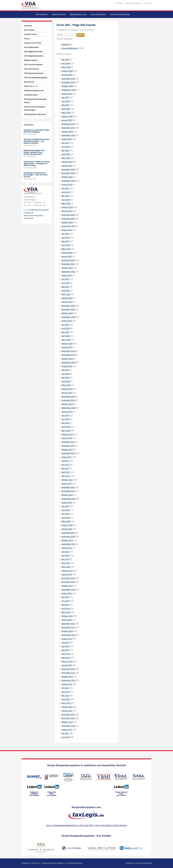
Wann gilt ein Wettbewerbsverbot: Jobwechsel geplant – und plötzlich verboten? (37, 141)
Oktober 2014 (67, 586)
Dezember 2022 (68, 215)
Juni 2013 (65, 646)
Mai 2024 (65, 150)
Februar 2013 (67, 661)
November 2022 (68, 219)
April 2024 (66, 154)
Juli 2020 (65, 325)
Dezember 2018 (68, 396)
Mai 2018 (65, 423)
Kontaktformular (31, 95)
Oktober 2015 (67, 540)
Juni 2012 (65, 692)
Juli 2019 (65, 370)
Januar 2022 (67, 256)
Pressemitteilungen (69, 48)
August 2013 (67, 639)
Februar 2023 (67, 207)
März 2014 (66, 612)
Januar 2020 (67, 347)
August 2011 (67, 730)
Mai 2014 (65, 605)
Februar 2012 (67, 707)
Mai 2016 (65, 514)
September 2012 (68, 680)
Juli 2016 (65, 506)
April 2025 (66, 109)
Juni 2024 (65, 147)
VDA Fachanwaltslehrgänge (36, 78)
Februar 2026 (67, 71)
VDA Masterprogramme (34, 73)
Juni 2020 (65, 328)
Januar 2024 (67, 166)
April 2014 (66, 608)
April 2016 (66, 518)
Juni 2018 (65, 419)
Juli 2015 (65, 552)
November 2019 (68, 355)
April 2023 (66, 200)
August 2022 (67, 230)
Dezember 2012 (68, 669)
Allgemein (65, 44)
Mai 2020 (65, 332)
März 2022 (66, 249)
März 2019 (66, 385)
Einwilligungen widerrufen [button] (35, 114)
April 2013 (66, 654)
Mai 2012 (65, 696)
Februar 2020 (67, 343)
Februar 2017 (67, 480)
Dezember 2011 (68, 714)
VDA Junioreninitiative (33, 65)
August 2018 (67, 412)
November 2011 (68, 718)
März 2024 (66, 158)
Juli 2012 (65, 688)
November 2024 (68, 128)
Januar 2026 (67, 75)
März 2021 (66, 294)
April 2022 (66, 245)
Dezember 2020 (68, 306)
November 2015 (68, 537)
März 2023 (66, 203)
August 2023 (67, 185)
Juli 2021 (65, 279)
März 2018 (66, 431)
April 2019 (66, 381)
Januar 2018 (67, 438)
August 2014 (67, 593)
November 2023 (68, 173)
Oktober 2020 (67, 313)
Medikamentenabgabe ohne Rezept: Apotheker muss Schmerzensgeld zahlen (34, 152)
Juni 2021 (65, 283)
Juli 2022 (65, 234)
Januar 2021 (67, 302)
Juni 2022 (65, 238)
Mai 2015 (65, 559)
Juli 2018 (65, 415)
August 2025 (67, 94)
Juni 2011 (65, 737)
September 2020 (68, 317)
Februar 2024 (67, 162)
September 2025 (68, 90)
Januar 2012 (67, 711)
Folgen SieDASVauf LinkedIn (52, 794)
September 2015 (68, 544)
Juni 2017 (65, 465)
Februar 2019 (67, 389)
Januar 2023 (67, 211)
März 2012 (66, 703)
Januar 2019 (67, 393)
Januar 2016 (67, 529)
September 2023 (68, 181)
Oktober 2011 (67, 722)
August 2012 (67, 684)
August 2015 (67, 548)
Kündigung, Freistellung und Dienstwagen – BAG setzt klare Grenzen (36, 175)
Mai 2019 (65, 378)
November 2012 (68, 673)
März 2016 (66, 521)
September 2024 (68, 135)
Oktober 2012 (67, 677)
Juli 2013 (65, 643)
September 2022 (68, 226)
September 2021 (68, 272)
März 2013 (66, 658)
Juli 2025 (65, 97)
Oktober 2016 (67, 495)
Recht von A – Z (31, 86)
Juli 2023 (65, 188)
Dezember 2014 (68, 578)
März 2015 (66, 567)
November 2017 (68, 446)
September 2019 (68, 362)
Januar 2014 (67, 620)
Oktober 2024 (67, 132)
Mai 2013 (65, 650)
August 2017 (67, 457)
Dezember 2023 (68, 169)
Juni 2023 (65, 192)
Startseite (119, 3)
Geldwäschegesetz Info (34, 91)
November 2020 (68, 309)
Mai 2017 (65, 468)
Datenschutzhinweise (133, 3)
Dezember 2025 (68, 79)
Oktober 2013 (67, 631)
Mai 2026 (65, 60)
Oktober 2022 (67, 222)
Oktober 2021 (67, 268)
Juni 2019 (65, 374)
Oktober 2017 (67, 449)
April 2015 (66, 563)
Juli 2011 (65, 733)
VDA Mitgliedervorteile (33, 52)
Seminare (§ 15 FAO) (78, 15)
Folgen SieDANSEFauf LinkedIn (34, 794)
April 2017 (66, 472)
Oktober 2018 (67, 404)
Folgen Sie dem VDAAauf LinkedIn (121, 794)
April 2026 (66, 63)
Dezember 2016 (68, 487)
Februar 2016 (67, 525)
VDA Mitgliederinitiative (34, 56)
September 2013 (68, 635)
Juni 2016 (65, 510)
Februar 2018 (67, 434)
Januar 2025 (67, 120)
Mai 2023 (65, 196)
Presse (27, 39)
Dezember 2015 (68, 533)
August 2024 (67, 139)
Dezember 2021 (68, 260)
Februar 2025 (67, 116)
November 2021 (68, 264)
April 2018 (66, 427)
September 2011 (68, 726)
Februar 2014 (67, 616)
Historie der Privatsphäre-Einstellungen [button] (35, 108)
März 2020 (66, 340)
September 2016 (68, 499)
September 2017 (68, 453)
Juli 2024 (65, 143)
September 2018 (68, 408)
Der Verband (42, 15)
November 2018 (68, 400)
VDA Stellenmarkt (31, 47)
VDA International (31, 69)
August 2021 (67, 275)
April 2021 (66, 291)
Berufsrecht (29, 82)
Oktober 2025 (67, 86)
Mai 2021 (65, 287)
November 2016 (68, 491)
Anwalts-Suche (59, 15)
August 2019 (67, 366)
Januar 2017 (67, 484)
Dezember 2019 (68, 351)
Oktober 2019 (67, 359)
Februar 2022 (67, 253)
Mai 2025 (65, 105)
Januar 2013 (67, 665)
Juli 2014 (65, 597)
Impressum (147, 3)
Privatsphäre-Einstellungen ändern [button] (35, 101)
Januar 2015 (67, 574)
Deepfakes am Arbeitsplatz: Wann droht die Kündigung (37, 131)
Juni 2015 (65, 555)
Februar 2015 (67, 571)
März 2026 (66, 67)
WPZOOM (147, 863)
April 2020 (66, 336)
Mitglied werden (98, 15)
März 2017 (66, 476)
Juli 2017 (65, 461)
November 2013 (68, 627)
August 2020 (67, 321)
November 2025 (68, 82)
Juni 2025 (65, 101)
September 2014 (68, 590)
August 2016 (67, 502)
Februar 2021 (67, 298)
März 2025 (66, 113)
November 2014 (68, 582)
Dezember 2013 (68, 624)
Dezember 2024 (68, 124)
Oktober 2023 (67, 177)
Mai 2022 (65, 241)
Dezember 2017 (68, 442)
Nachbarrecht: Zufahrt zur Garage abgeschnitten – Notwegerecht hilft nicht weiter (37, 164)
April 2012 (66, 699)
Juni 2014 (65, 601)
